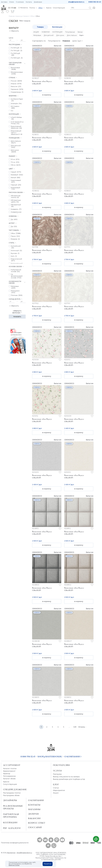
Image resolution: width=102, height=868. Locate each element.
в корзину (47, 95)
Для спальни (72, 35)
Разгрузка (57, 774)
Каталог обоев (9, 779)
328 (75, 727)
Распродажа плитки (12, 793)
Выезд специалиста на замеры (66, 777)
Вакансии (34, 818)
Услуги (57, 771)
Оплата (12, 2)
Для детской (49, 35)
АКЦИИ (36, 32)
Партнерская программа (11, 816)
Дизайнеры (10, 800)
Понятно (48, 864)
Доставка (4, 2)
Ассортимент (12, 765)
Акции (56, 793)
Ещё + (82, 35)
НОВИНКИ (46, 32)
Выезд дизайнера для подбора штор (69, 779)
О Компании (36, 800)
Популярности (54, 41)
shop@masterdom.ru (76, 2)
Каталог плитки (10, 769)
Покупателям (61, 765)
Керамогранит (9, 771)
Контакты (29, 2)
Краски (6, 782)
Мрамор (7, 774)
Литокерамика (9, 776)
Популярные (70, 32)
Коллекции (57, 27)
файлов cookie (14, 865)
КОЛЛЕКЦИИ (57, 32)
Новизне (66, 41)
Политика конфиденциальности (15, 843)
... (69, 727)
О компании (20, 2)
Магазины (34, 809)
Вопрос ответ (37, 823)
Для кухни (60, 35)
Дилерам (33, 814)
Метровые (37, 35)
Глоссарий (35, 827)
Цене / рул (78, 41)
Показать (17, 317)
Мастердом (11, 853)
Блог (56, 784)
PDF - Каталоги (12, 828)
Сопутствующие (10, 784)
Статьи (56, 788)
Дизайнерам (38, 2)
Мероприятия (59, 790)
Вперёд (82, 727)
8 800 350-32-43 (95, 2)
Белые (80, 32)
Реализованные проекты (13, 807)
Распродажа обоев (11, 795)
